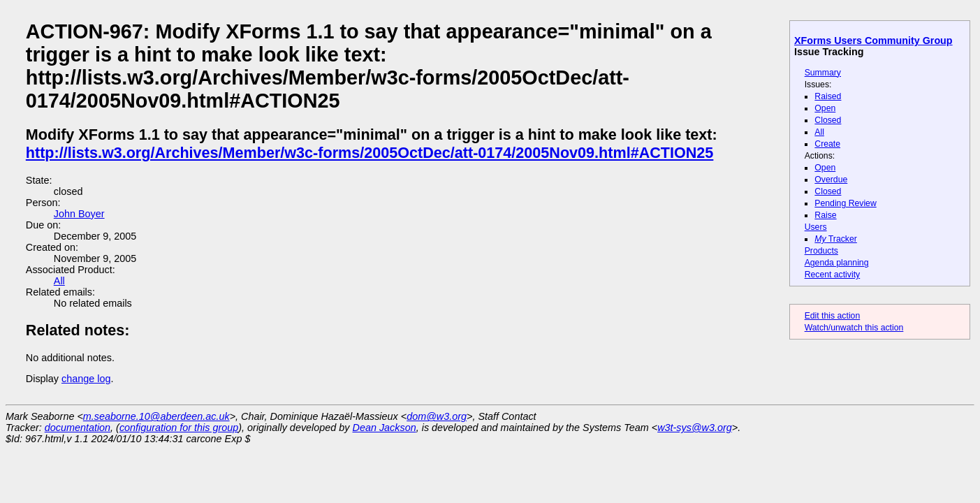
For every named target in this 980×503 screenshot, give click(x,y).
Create (827, 144)
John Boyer (79, 214)
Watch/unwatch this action (854, 328)
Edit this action (833, 316)
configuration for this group (179, 428)
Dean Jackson (385, 428)
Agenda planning (837, 263)
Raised (828, 96)
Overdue (831, 180)
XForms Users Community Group (873, 41)
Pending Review (845, 203)
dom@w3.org (437, 416)
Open (825, 108)
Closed (828, 120)
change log (86, 379)
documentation (78, 428)
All (819, 132)
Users (816, 227)
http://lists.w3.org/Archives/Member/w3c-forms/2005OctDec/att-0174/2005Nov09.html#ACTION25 (370, 153)
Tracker (836, 239)
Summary (823, 73)
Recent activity (833, 275)
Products (821, 251)
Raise (825, 215)
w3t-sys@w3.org (695, 428)
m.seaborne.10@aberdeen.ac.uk (156, 416)
